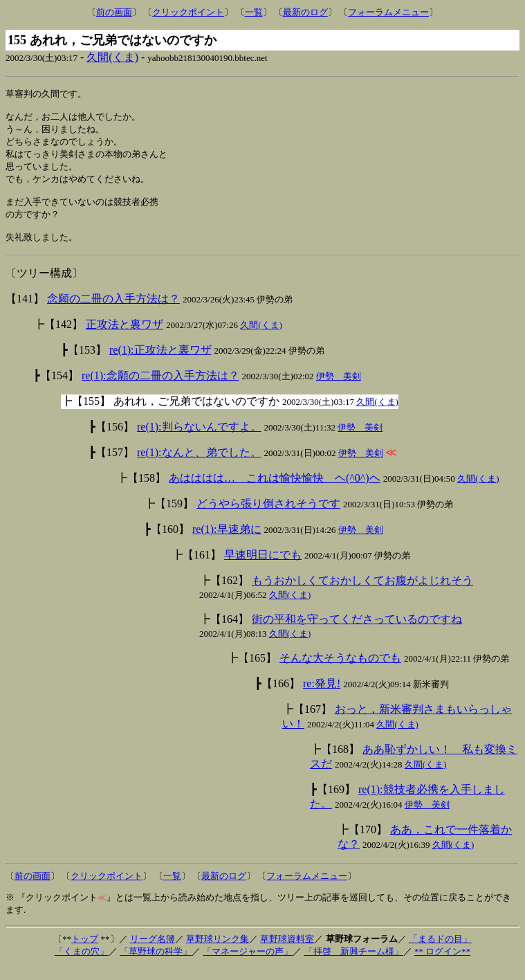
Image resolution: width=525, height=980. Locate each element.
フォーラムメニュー (388, 12)
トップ (85, 952)
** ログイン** (442, 964)
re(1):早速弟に (227, 542)
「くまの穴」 (82, 964)
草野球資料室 (287, 952)
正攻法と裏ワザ (125, 337)
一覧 (254, 12)
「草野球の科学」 (156, 964)
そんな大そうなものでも (340, 671)
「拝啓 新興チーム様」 (354, 964)
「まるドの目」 (440, 952)
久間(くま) (112, 57)
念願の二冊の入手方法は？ (113, 312)
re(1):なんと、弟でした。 (199, 465)
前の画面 (114, 12)
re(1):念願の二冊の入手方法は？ (160, 389)
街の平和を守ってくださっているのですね (357, 632)
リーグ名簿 (153, 952)
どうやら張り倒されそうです (268, 517)
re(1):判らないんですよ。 (199, 440)
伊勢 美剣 (339, 389)
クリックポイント (188, 12)
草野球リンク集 (218, 952)
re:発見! (322, 697)
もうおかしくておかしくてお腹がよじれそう (362, 593)
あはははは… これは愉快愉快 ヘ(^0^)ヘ (275, 491)
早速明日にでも (263, 568)
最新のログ (305, 12)
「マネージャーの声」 (248, 964)
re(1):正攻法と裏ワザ (160, 363)
